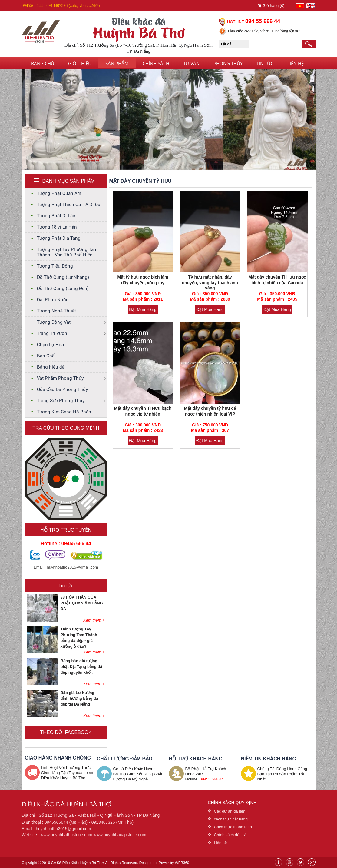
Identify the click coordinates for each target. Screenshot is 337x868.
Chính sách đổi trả (230, 835)
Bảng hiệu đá (51, 367)
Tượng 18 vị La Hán (57, 227)
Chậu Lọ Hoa (50, 345)
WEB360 (182, 863)
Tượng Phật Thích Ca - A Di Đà (69, 205)
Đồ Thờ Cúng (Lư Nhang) (63, 277)
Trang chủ (41, 63)
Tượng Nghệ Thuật (56, 311)
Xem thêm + (94, 620)
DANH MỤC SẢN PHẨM (69, 181)
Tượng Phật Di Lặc (56, 216)
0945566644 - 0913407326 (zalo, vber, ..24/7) (61, 6)
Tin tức (265, 63)
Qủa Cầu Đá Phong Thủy (63, 389)
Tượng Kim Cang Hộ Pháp (64, 412)
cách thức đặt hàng (231, 819)
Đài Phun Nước (53, 300)
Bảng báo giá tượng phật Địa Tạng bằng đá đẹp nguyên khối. (81, 667)
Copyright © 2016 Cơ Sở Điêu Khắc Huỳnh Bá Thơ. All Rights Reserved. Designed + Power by (106, 863)
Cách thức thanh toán (233, 827)
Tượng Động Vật (54, 322)
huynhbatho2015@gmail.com (73, 567)
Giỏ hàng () (271, 6)
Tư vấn (191, 63)
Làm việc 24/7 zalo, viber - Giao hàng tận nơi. (265, 31)
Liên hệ (296, 63)
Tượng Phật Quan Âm (59, 193)
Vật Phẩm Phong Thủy (60, 378)
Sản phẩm (117, 63)
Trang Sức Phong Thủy (61, 401)
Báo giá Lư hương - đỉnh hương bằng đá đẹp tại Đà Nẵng (79, 698)
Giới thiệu (80, 63)
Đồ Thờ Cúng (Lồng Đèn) (63, 289)
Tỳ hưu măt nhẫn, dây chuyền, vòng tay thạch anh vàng (210, 282)
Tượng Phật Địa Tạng (59, 238)
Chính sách (156, 63)
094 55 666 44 (263, 21)
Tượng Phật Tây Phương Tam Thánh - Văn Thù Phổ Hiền (67, 252)
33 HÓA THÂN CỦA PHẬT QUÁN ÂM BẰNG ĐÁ (82, 603)
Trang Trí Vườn (52, 333)
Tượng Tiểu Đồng (55, 266)
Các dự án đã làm (230, 811)
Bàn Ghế (46, 356)
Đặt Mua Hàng (143, 309)
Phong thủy (228, 63)
